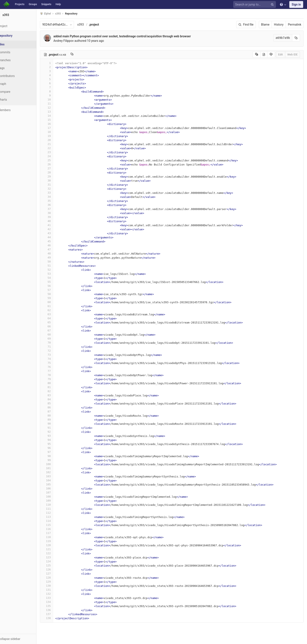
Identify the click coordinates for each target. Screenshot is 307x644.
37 (57, 209)
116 (57, 529)
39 (57, 217)
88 (57, 416)
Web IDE (293, 54)
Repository (82, 14)
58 (57, 294)
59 (57, 298)
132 (57, 594)
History (279, 25)
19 (57, 136)
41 (57, 225)
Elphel (56, 14)
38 (57, 213)
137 (57, 614)
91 (57, 428)
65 (57, 322)
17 (57, 128)
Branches (15, 60)
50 (57, 262)
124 (57, 561)
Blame (265, 25)
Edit (281, 54)
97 (57, 452)
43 (57, 233)
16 (57, 124)
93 (57, 436)
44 (57, 237)
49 (57, 257)
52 (57, 270)
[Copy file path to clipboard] (82, 55)
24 (57, 156)
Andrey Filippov (74, 41)
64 (57, 318)
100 (57, 464)
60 (57, 302)
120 (57, 545)
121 (57, 549)
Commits (15, 52)
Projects (20, 4)
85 (57, 403)
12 (57, 108)
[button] (23, 639)
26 (57, 164)
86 (57, 407)
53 (57, 274)
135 (57, 606)
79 (57, 379)
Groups (33, 4)
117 (57, 533)
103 (57, 476)
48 (57, 253)
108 (57, 497)
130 (57, 586)
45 (57, 241)
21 (57, 144)
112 (57, 513)
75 (57, 363)
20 (57, 140)
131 (57, 590)
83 (57, 395)
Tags (12, 68)
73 (57, 355)
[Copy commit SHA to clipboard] (296, 38)
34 (57, 197)
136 (57, 610)
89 (57, 420)
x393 (91, 25)
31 (57, 185)
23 (57, 152)
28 (57, 172)
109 (57, 501)
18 (57, 132)
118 (57, 537)
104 (57, 480)
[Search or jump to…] (255, 5)
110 (57, 505)
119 (57, 541)
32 (57, 189)
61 (57, 306)
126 (57, 569)
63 (57, 314)
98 (57, 456)
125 (57, 565)
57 (57, 290)
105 (57, 484)
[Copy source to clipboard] (257, 55)
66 (57, 326)
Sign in (296, 4)
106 (57, 488)
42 (57, 229)
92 (57, 432)
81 (57, 387)
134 (57, 602)
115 (57, 525)
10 (57, 99)
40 (57, 221)
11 (57, 104)
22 (57, 148)
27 (57, 168)
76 (57, 367)
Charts (13, 100)
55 (57, 282)
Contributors (17, 76)
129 (57, 582)
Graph (12, 84)
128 (57, 578)
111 (57, 509)
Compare (15, 92)
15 (57, 120)
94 (57, 440)
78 (57, 375)
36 (57, 205)
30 (57, 181)
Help (58, 4)
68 (57, 334)
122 (57, 553)
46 (57, 245)
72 (57, 351)
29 (57, 176)
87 (57, 411)
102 (57, 472)
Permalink (295, 25)
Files (12, 44)
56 (57, 286)
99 (57, 460)
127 (57, 574)
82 (57, 391)
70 (57, 343)
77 (57, 371)
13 (57, 112)
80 (57, 383)
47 (57, 249)
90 (57, 424)
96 (57, 448)
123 (57, 557)
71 (57, 347)
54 (57, 278)
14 (57, 116)
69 (57, 339)
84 (57, 399)
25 (57, 160)
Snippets (46, 4)
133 (57, 598)
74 (57, 359)
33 (57, 193)
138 (57, 618)
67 (57, 330)
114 (57, 521)
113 (57, 517)
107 (57, 492)
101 (57, 468)
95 (57, 444)
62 (57, 310)
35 (57, 201)
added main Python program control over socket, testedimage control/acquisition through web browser (132, 36)
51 (57, 266)
